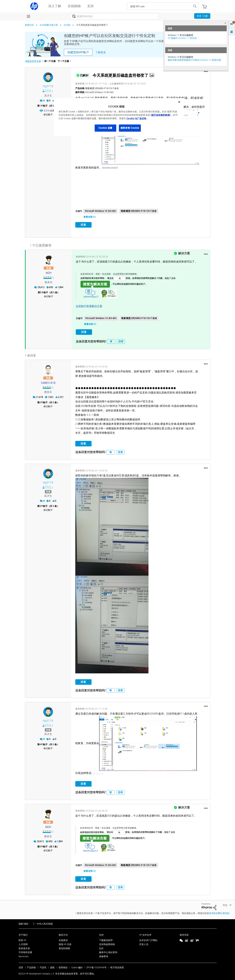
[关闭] (179, 102)
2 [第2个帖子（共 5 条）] (40, 400)
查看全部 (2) (90, 217)
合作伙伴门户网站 (148, 938)
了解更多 (101, 52)
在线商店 (63, 938)
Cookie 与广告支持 (136, 118)
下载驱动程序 (106, 938)
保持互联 (184, 933)
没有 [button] (121, 339)
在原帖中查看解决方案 (89, 305)
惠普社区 (29, 25)
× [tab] (225, 23)
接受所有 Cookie (130, 128)
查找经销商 (64, 946)
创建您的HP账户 (78, 52)
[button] (206, 72)
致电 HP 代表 (65, 942)
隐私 (53, 965)
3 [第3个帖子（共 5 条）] (40, 504)
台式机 (67, 25)
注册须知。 (226, 911)
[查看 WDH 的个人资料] (49, 272)
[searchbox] (159, 6)
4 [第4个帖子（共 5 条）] (40, 742)
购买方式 (63, 933)
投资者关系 (24, 946)
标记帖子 (48, 115)
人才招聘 (23, 942)
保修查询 (104, 954)
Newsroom (23, 954)
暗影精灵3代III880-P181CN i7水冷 (139, 211)
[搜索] (114, 16)
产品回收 (31, 965)
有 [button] (111, 339)
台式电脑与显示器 (49, 25)
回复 (83, 225)
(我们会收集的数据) (160, 115)
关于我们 (23, 933)
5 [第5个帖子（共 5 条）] (41, 291)
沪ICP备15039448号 (96, 965)
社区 (101, 946)
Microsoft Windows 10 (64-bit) (100, 211)
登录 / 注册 (202, 16)
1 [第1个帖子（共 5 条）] (40, 106)
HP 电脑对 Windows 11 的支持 (182, 38)
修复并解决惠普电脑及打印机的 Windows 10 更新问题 (194, 60)
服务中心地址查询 (108, 950)
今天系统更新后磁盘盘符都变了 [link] (92, 25)
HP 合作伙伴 (145, 933)
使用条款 (214, 911)
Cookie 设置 (105, 128)
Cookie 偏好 (77, 965)
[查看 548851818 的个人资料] (48, 381)
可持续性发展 (25, 950)
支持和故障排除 (107, 942)
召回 (21, 965)
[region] (119, 117)
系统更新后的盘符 (110, 168)
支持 (101, 933)
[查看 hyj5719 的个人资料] (48, 86)
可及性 (43, 965)
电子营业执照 (117, 965)
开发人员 (144, 942)
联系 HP (22, 938)
